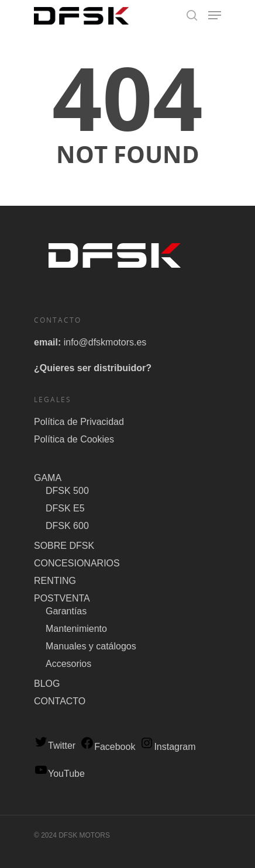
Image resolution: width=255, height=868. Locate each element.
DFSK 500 (67, 491)
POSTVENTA (62, 598)
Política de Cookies (74, 439)
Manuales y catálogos (91, 646)
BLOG (47, 684)
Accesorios (68, 664)
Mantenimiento (76, 629)
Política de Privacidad (79, 422)
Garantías (66, 611)
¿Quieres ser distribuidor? (93, 368)
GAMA (48, 478)
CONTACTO (60, 701)
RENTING (55, 581)
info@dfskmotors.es (105, 342)
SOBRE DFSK (64, 546)
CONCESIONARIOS (77, 563)
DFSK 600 (67, 526)
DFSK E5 (65, 508)
